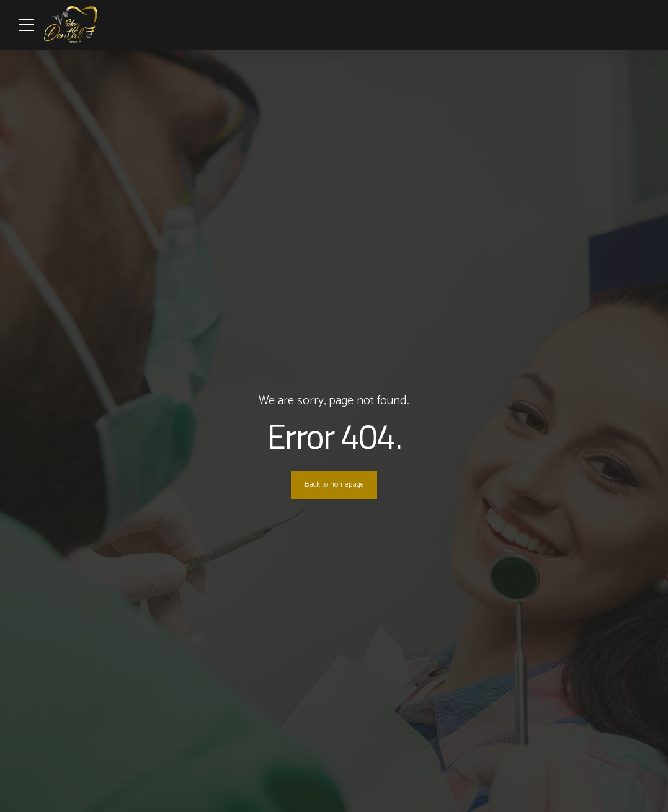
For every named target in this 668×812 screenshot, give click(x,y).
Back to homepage (334, 485)
